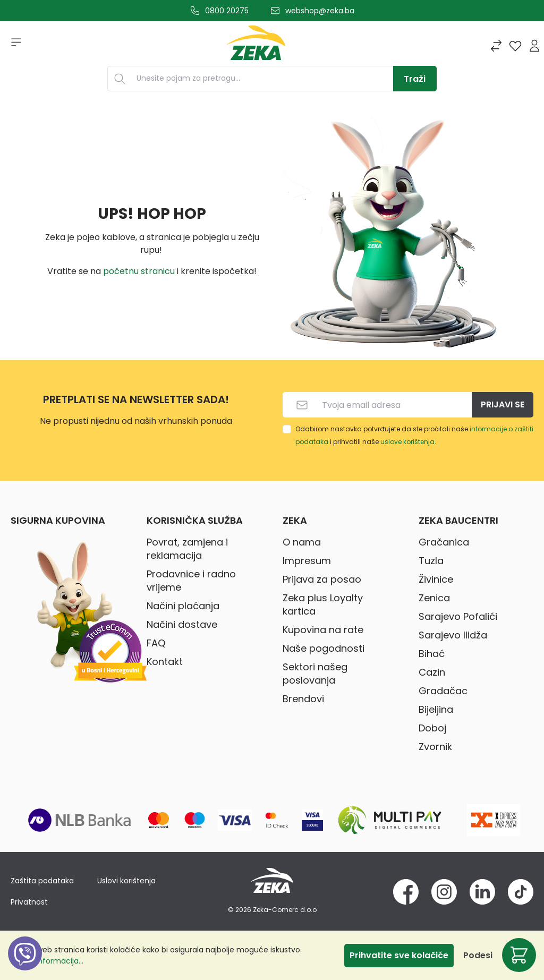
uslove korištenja (407, 442)
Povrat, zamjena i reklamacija (187, 549)
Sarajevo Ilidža (453, 635)
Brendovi (303, 699)
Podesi (478, 955)
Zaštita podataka (42, 881)
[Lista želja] (515, 46)
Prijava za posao (322, 579)
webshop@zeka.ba (320, 11)
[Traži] (415, 79)
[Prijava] (534, 46)
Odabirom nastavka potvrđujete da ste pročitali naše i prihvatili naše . (414, 435)
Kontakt (165, 662)
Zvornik (435, 747)
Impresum (307, 561)
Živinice (436, 579)
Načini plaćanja (183, 606)
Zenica (434, 598)
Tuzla (431, 561)
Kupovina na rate (323, 630)
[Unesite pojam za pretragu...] (262, 79)
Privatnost (29, 902)
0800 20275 (227, 11)
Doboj (432, 728)
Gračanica (444, 542)
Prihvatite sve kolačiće (399, 955)
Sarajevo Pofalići (458, 616)
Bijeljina (436, 709)
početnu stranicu (139, 271)
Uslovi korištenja (126, 881)
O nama (302, 542)
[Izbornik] (13, 46)
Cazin (432, 672)
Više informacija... (51, 961)
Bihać (432, 654)
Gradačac (443, 691)
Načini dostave (182, 624)
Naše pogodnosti (324, 648)
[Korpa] (519, 955)
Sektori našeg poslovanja (315, 674)
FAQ (156, 643)
